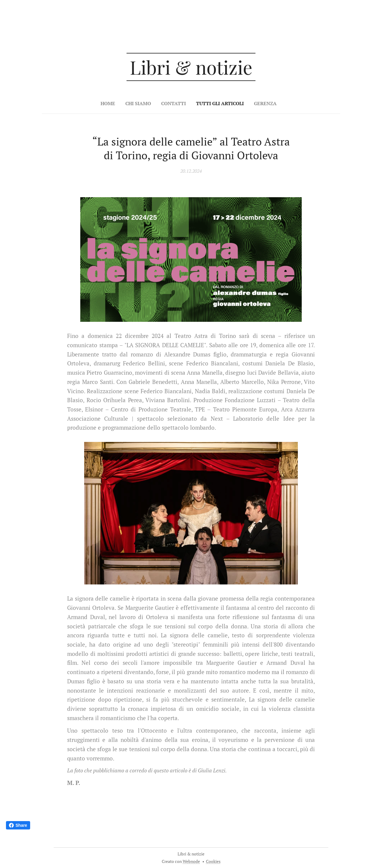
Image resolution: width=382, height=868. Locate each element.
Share (18, 825)
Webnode (191, 861)
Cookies (213, 861)
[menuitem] (171, 103)
